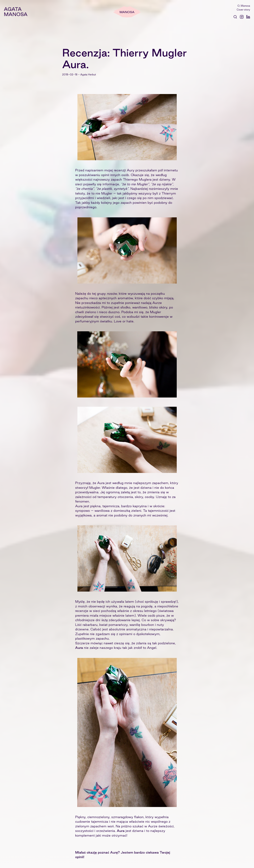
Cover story (243, 10)
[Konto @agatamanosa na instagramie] (242, 17)
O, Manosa (244, 6)
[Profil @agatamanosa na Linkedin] (248, 17)
